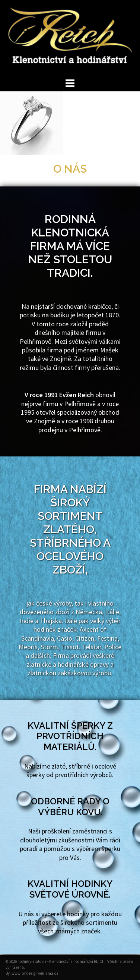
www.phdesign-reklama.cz (35, 973)
